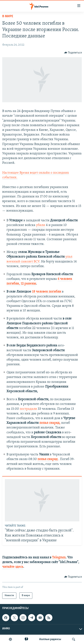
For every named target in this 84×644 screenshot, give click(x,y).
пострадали (28, 409)
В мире (8, 16)
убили (41, 225)
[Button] (73, 53)
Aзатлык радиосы (50, 639)
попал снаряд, (50, 423)
